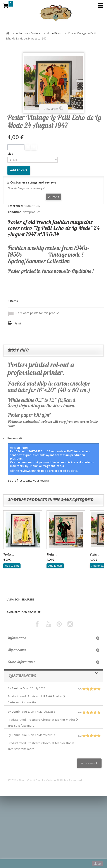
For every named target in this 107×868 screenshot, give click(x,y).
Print (18, 323)
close (97, 864)
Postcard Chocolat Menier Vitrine (53, 720)
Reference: (15, 206)
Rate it (53, 197)
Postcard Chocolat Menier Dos (51, 743)
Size (11, 154)
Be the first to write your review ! (29, 480)
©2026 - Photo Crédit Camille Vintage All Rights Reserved (45, 780)
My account (17, 650)
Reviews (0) (15, 438)
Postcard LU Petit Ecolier (47, 696)
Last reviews (22, 676)
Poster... (9, 554)
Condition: (15, 212)
